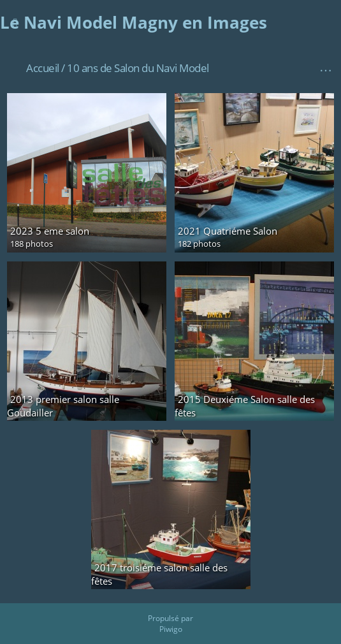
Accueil (43, 68)
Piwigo (171, 629)
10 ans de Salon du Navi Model (138, 68)
